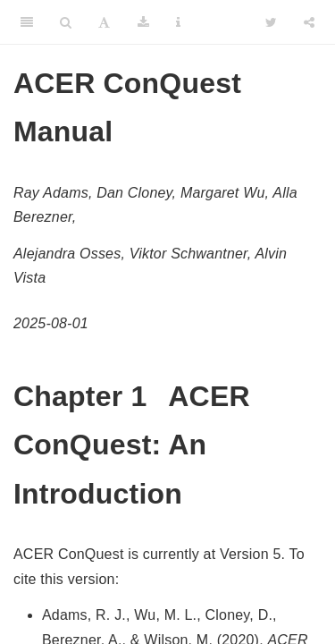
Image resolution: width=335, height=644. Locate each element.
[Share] (309, 22)
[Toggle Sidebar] (27, 22)
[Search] (66, 22)
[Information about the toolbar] (178, 22)
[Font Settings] (104, 22)
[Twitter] (271, 22)
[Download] (143, 22)
